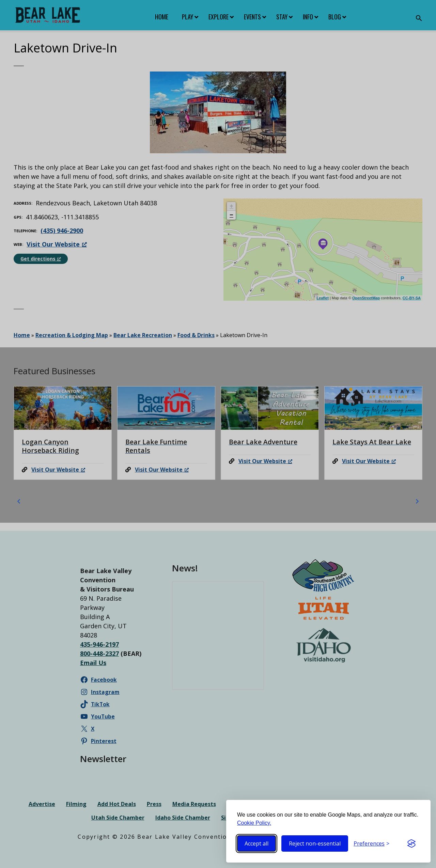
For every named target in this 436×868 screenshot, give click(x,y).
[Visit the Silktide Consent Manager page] (411, 843)
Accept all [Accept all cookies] (256, 843)
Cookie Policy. (254, 823)
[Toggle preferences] (371, 843)
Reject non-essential (315, 843)
